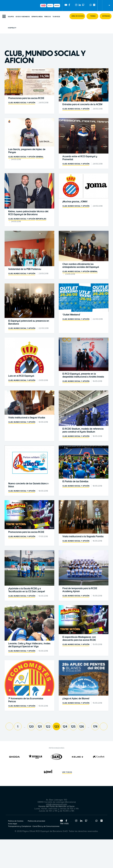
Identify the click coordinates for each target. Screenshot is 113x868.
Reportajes (41, 219)
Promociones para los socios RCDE (26, 98)
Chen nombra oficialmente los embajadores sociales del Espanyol (81, 266)
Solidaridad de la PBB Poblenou (25, 269)
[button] (77, 16)
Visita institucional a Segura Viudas (27, 418)
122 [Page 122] (48, 727)
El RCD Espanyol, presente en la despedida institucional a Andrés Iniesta (83, 375)
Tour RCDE (56, 17)
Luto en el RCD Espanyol (21, 376)
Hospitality (12, 28)
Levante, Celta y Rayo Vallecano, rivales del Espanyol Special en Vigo (29, 645)
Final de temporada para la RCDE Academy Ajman (80, 590)
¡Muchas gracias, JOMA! (75, 202)
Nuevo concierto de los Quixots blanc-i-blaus (29, 485)
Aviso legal (13, 824)
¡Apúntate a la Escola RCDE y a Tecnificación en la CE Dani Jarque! (27, 590)
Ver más (64, 823)
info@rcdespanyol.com (56, 804)
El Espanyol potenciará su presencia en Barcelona (29, 322)
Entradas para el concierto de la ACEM (82, 104)
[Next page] (104, 726)
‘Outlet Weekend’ (71, 315)
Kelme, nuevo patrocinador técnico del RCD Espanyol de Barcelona (28, 213)
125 (73, 727)
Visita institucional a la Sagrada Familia (83, 536)
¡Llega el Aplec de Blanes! (76, 699)
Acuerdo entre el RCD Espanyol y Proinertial (80, 158)
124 (65, 727)
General (40, 157)
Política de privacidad (36, 821)
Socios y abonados (23, 17)
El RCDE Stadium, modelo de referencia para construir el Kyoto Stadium (83, 430)
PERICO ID (48, 17)
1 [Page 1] (18, 727)
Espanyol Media (37, 17)
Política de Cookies (16, 821)
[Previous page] (9, 726)
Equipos (11, 17)
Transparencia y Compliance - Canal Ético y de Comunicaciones (34, 826)
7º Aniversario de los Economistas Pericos (26, 700)
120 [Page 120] (31, 727)
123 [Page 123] (56, 727)
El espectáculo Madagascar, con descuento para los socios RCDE (79, 639)
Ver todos (67, 772)
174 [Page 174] (95, 727)
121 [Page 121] (40, 727)
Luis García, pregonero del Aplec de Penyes (27, 151)
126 (82, 727)
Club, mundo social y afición (22, 103)
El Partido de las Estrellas (75, 481)
